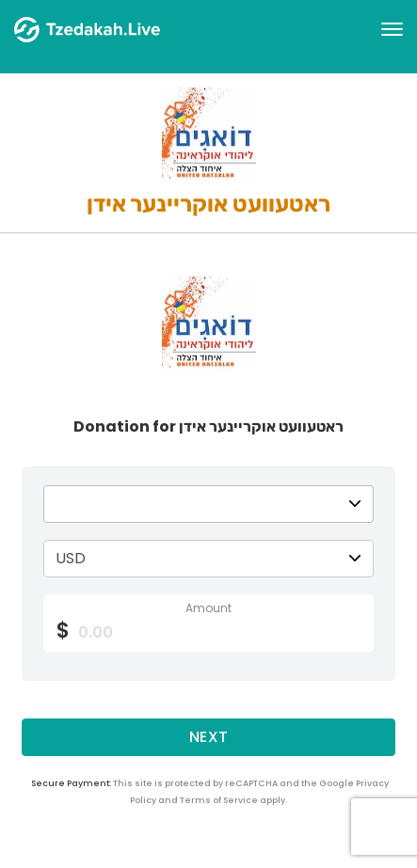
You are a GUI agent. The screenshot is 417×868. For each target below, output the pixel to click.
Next (209, 737)
